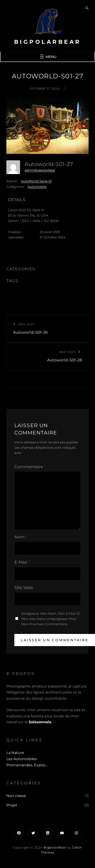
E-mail (22, 562)
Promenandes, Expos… (27, 765)
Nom (21, 537)
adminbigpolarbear (40, 170)
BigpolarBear (48, 42)
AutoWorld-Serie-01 (36, 181)
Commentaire (30, 467)
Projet (12, 805)
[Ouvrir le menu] (48, 57)
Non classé (16, 796)
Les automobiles (22, 759)
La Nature (15, 753)
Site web (24, 588)
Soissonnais (40, 722)
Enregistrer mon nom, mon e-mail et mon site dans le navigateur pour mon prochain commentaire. (51, 619)
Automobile (37, 187)
